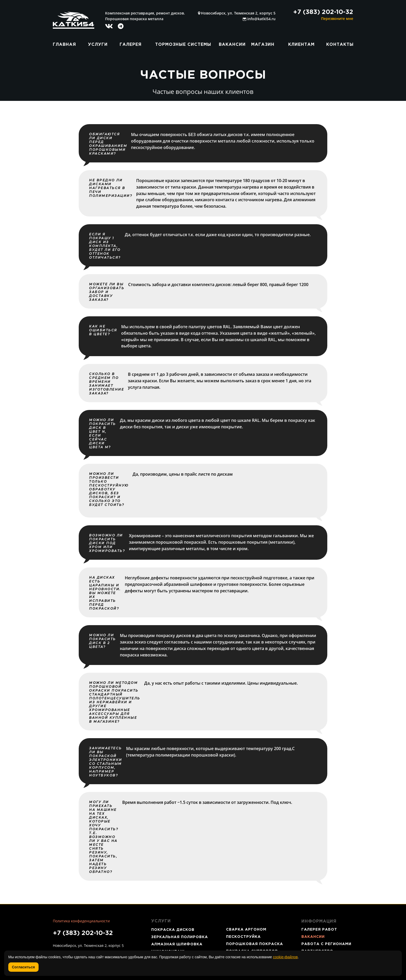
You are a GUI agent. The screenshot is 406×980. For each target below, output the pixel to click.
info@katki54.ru (261, 19)
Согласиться (23, 967)
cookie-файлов (285, 957)
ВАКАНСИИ (313, 937)
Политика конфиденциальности (81, 921)
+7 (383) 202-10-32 (83, 933)
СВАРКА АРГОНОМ (246, 930)
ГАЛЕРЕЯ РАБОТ (319, 930)
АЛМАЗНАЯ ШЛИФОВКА (177, 944)
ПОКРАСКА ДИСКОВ (173, 930)
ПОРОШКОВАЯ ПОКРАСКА (255, 944)
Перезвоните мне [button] (337, 18)
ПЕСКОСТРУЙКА (243, 937)
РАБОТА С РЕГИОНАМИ (326, 944)
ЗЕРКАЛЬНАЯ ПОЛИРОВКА (180, 937)
